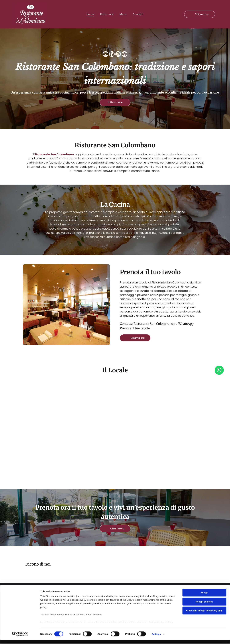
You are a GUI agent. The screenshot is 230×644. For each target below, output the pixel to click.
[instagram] (118, 55)
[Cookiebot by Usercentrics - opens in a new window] (20, 638)
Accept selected (204, 606)
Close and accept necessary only (204, 614)
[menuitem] (90, 14)
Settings (156, 638)
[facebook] (112, 55)
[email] (106, 55)
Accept (204, 596)
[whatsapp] (124, 55)
